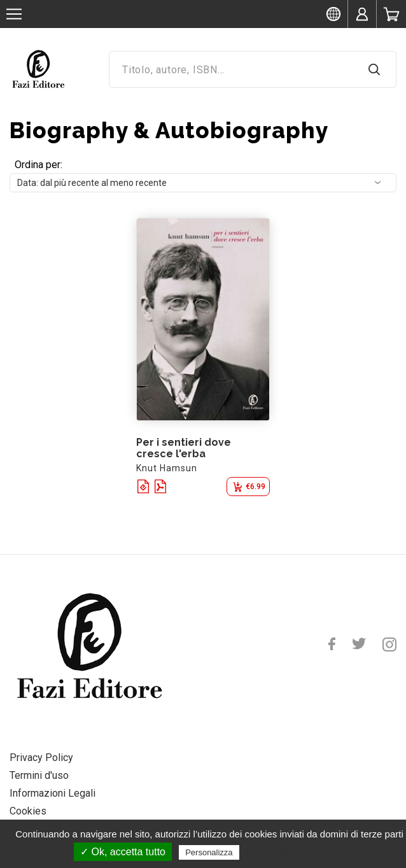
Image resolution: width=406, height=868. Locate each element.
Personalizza (209, 852)
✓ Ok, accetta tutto (123, 852)
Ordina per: (38, 165)
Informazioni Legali (52, 793)
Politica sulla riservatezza (296, 852)
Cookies (28, 811)
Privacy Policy (41, 758)
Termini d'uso (39, 775)
